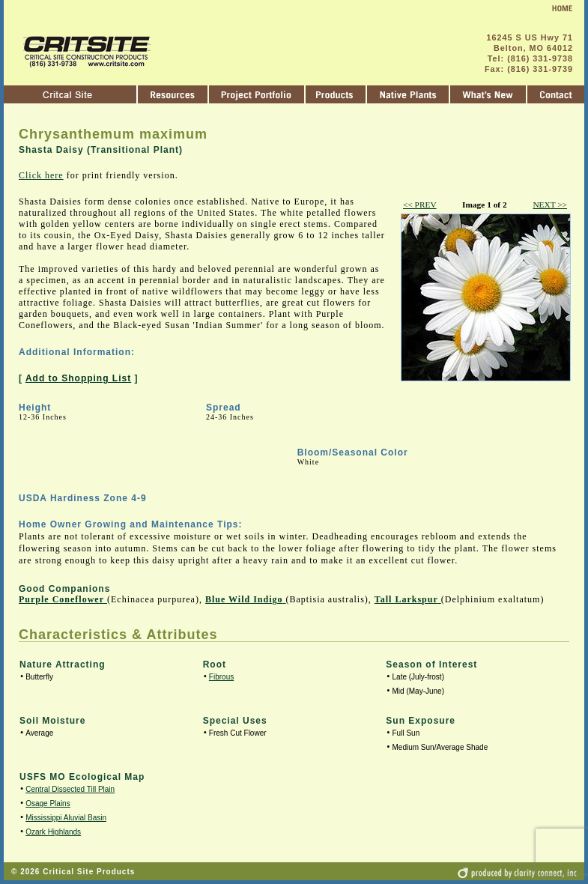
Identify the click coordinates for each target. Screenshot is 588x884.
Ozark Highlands (53, 832)
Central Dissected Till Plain (70, 789)
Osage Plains (48, 803)
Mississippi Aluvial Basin (66, 818)
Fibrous (221, 677)
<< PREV (420, 205)
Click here (41, 175)
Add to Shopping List (78, 378)
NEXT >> (550, 205)
